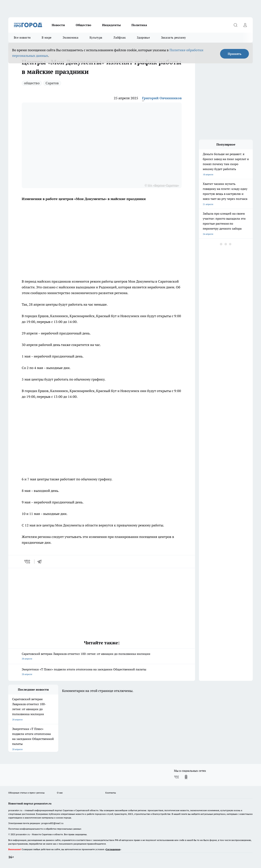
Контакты (111, 793)
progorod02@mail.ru (52, 823)
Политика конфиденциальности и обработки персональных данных (45, 829)
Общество (84, 25)
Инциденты (111, 25)
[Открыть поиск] (235, 25)
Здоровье (143, 38)
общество (32, 83)
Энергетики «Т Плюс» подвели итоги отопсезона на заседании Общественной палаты (102, 672)
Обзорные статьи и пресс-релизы (26, 793)
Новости (58, 25)
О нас (60, 793)
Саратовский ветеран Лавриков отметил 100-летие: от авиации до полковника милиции (102, 657)
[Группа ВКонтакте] (176, 777)
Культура (96, 38)
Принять (235, 54)
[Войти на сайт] (245, 25)
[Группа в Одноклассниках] (186, 777)
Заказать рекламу (174, 38)
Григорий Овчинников (162, 98)
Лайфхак (120, 38)
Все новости (22, 38)
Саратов (52, 83)
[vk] (28, 562)
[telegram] (41, 562)
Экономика (71, 38)
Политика (139, 25)
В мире (47, 38)
